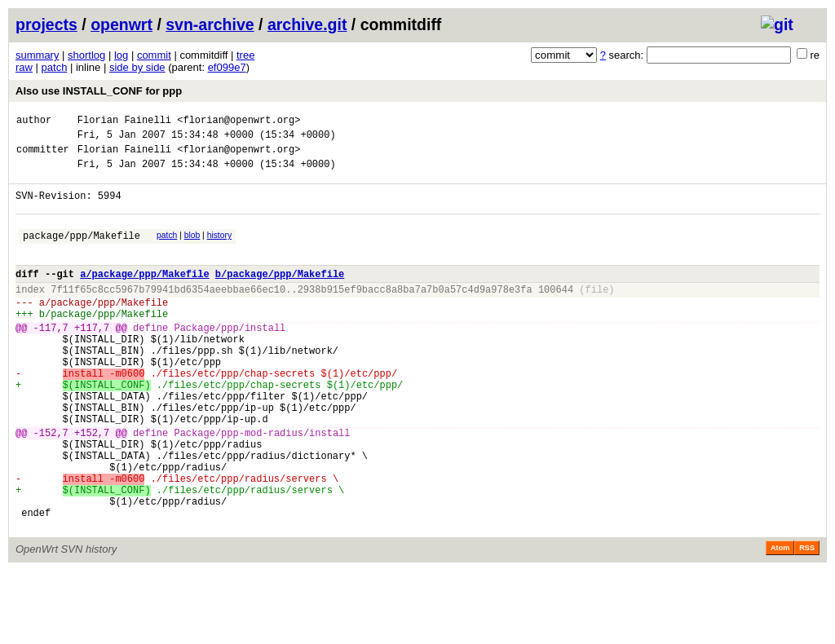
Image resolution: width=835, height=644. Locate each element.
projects (46, 24)
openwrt (121, 24)
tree (245, 55)
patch (55, 67)
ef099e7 (227, 67)
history (219, 250)
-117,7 (51, 359)
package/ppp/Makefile (82, 252)
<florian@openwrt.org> (239, 122)
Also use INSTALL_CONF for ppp (99, 91)
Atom (780, 621)
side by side (137, 67)
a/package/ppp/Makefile (144, 296)
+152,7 (92, 486)
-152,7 (51, 486)
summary (37, 55)
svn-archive (210, 24)
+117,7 (92, 359)
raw (24, 67)
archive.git (307, 24)
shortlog (86, 55)
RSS (807, 621)
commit (154, 55)
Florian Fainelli (124, 122)
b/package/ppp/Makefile (280, 296)
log (121, 55)
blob (192, 250)
